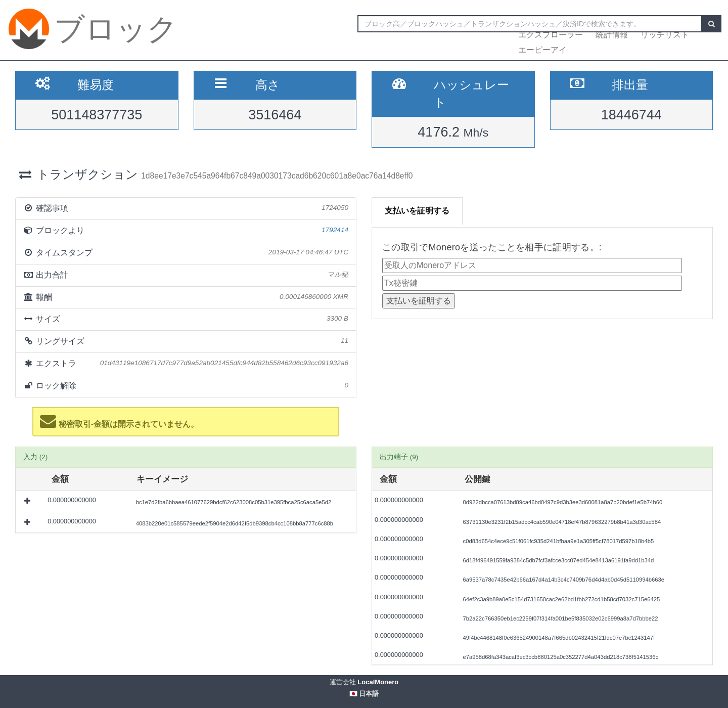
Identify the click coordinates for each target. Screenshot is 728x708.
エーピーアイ (542, 50)
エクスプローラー (551, 35)
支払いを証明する (417, 211)
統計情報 (612, 35)
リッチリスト (665, 35)
